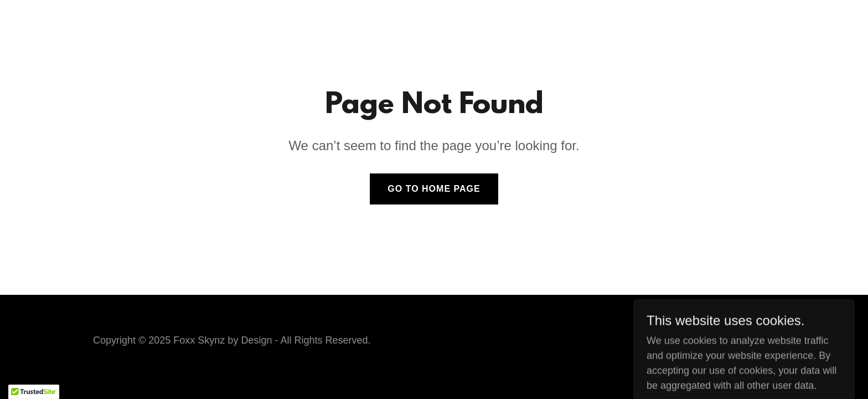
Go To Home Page (434, 189)
